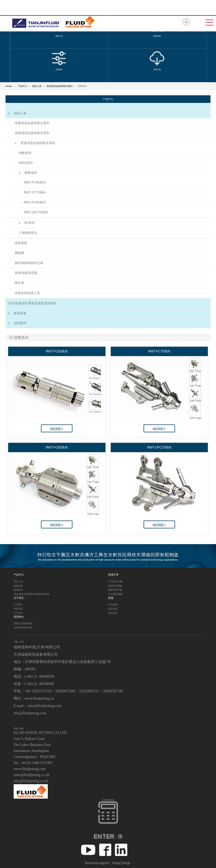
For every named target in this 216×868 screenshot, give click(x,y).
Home (9, 86)
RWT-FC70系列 (35, 192)
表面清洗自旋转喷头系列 (32, 133)
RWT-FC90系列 (35, 202)
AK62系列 (26, 163)
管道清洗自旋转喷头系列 (59, 86)
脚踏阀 (19, 253)
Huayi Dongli (121, 863)
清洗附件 (17, 323)
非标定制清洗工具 (27, 293)
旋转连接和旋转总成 (29, 263)
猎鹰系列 (28, 173)
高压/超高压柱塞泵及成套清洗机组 (32, 303)
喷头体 (19, 283)
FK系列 (27, 223)
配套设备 (17, 313)
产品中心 (23, 86)
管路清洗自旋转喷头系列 (32, 123)
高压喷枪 (21, 243)
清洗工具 (37, 86)
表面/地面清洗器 (26, 273)
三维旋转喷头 (28, 233)
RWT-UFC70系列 (36, 212)
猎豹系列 (25, 153)
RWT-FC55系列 (35, 183)
